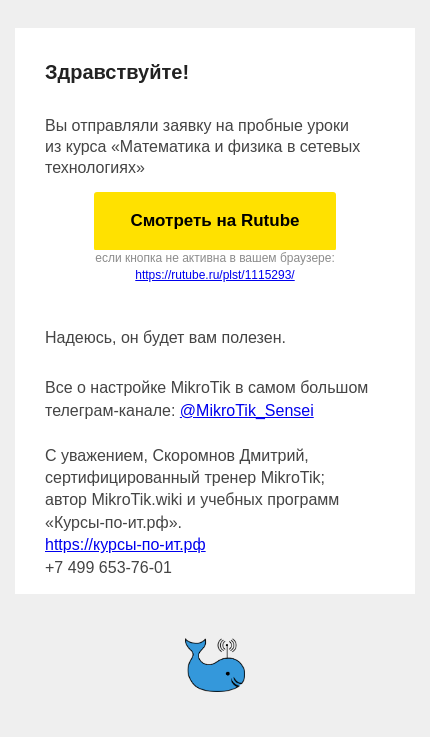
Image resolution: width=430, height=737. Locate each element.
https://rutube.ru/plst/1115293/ (214, 275)
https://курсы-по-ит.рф (125, 544)
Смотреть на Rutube (214, 220)
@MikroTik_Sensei (247, 410)
